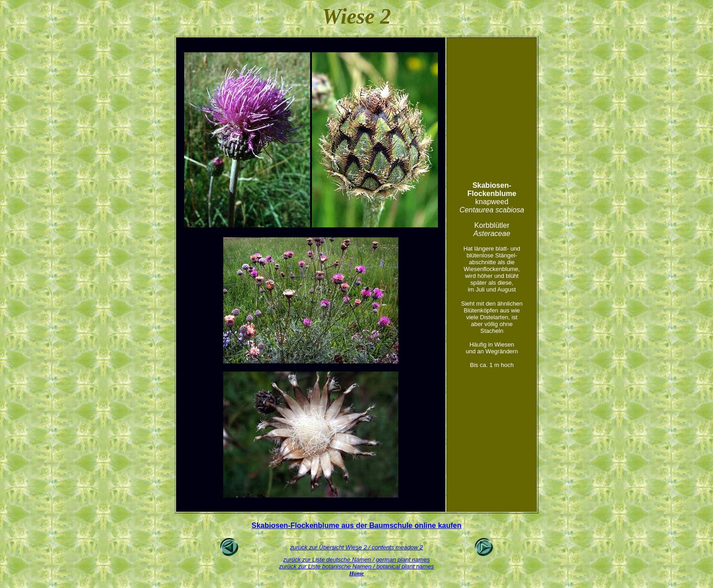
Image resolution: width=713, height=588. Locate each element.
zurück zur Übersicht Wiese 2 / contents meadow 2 (357, 547)
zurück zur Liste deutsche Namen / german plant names (356, 560)
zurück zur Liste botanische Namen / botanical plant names (356, 566)
